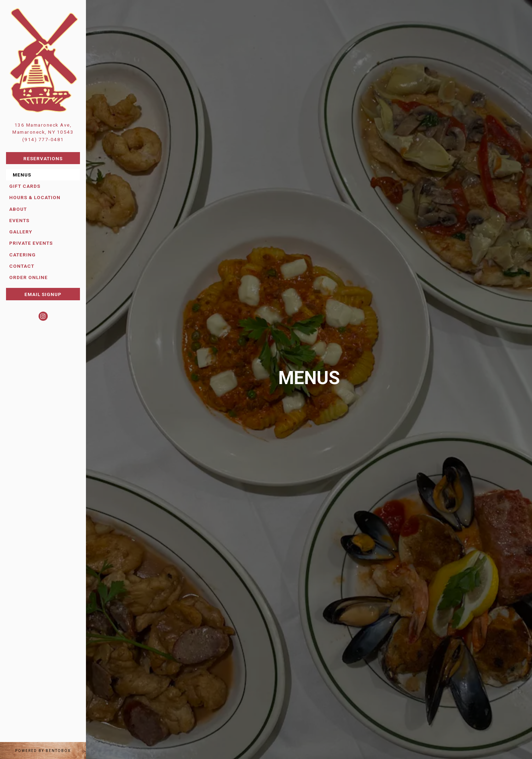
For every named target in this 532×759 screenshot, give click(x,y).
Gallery (21, 232)
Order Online (28, 277)
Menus (22, 175)
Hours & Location (35, 197)
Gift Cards (26, 186)
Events (19, 220)
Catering (22, 255)
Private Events (31, 243)
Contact (22, 266)
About (18, 209)
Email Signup (43, 294)
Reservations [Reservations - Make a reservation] (43, 158)
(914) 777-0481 (43, 139)
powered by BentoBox (51, 750)
